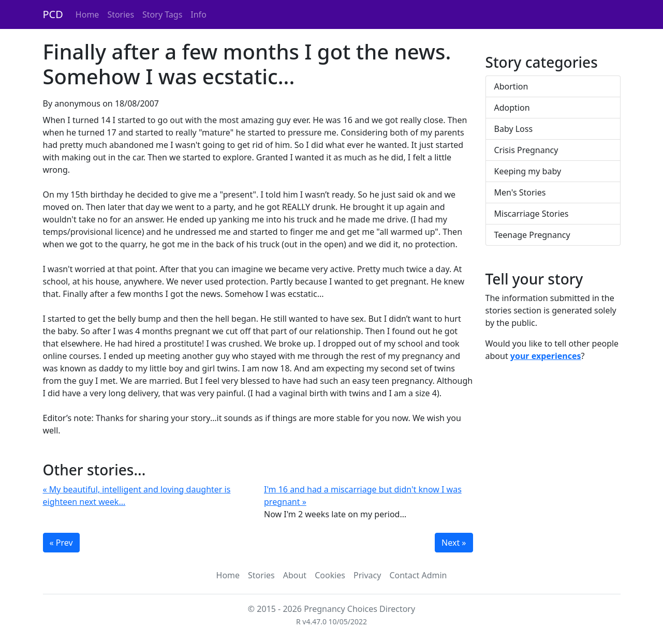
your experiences (546, 356)
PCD (53, 14)
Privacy (367, 575)
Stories (121, 14)
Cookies (330, 575)
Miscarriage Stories (532, 214)
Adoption (512, 108)
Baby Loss (514, 129)
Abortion (511, 86)
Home (87, 14)
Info (198, 14)
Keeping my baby (528, 171)
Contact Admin (418, 575)
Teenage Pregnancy (532, 235)
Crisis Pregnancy (526, 150)
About (295, 575)
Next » (454, 543)
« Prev (61, 543)
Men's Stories (520, 192)
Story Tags (162, 14)
